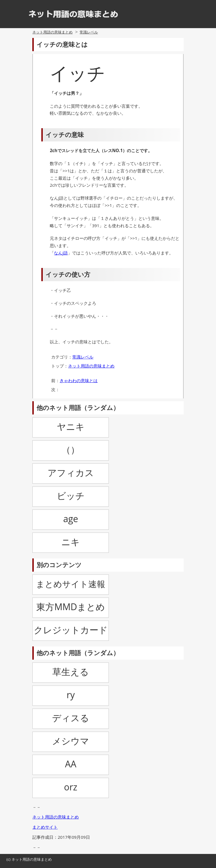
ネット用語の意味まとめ (52, 32)
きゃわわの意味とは (79, 380)
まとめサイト (45, 827)
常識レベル (89, 32)
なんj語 (61, 253)
